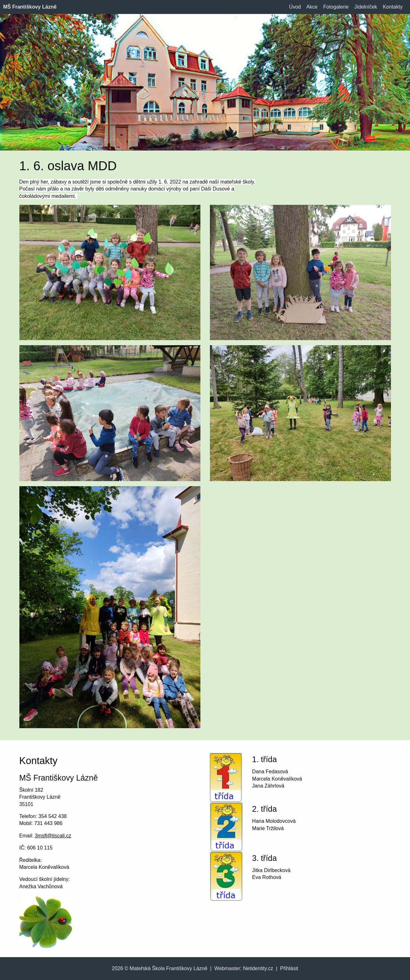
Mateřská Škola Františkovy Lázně (168, 968)
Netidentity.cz (258, 968)
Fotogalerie (336, 7)
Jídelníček (366, 7)
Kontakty (393, 7)
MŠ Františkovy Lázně (30, 7)
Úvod (295, 7)
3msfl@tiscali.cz (53, 836)
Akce (312, 7)
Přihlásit (289, 968)
